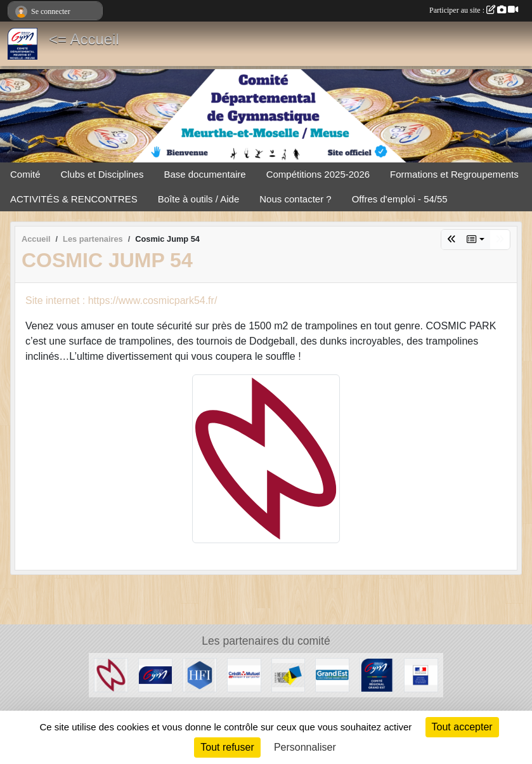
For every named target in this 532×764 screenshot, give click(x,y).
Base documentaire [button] (204, 174)
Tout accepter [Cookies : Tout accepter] (462, 727)
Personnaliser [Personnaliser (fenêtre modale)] (305, 747)
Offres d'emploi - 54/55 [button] (400, 199)
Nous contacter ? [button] (295, 199)
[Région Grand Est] (332, 674)
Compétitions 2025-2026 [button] (318, 174)
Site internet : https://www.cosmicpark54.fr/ (121, 300)
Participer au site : (474, 10)
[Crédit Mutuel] (244, 674)
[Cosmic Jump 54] (111, 674)
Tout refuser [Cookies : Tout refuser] (227, 747)
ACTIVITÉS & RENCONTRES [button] (74, 199)
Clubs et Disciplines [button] (102, 174)
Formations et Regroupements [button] (454, 174)
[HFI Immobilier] (200, 674)
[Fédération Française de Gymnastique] (155, 674)
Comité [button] (25, 174)
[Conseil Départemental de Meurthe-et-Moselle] (289, 674)
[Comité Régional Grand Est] (377, 674)
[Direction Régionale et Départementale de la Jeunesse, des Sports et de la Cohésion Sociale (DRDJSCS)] (421, 674)
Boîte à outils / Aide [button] (198, 199)
